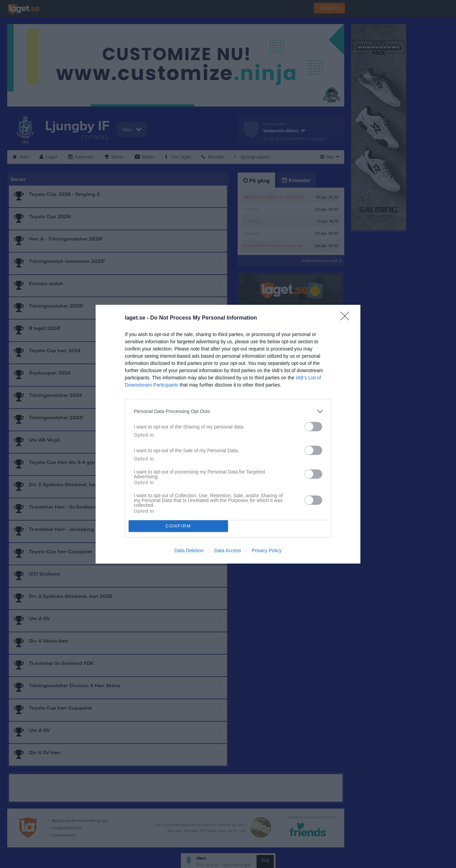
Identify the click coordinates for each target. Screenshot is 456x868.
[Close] (347, 318)
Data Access (228, 550)
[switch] (313, 427)
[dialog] (228, 434)
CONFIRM (178, 526)
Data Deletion (189, 550)
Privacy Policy (267, 550)
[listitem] (228, 411)
